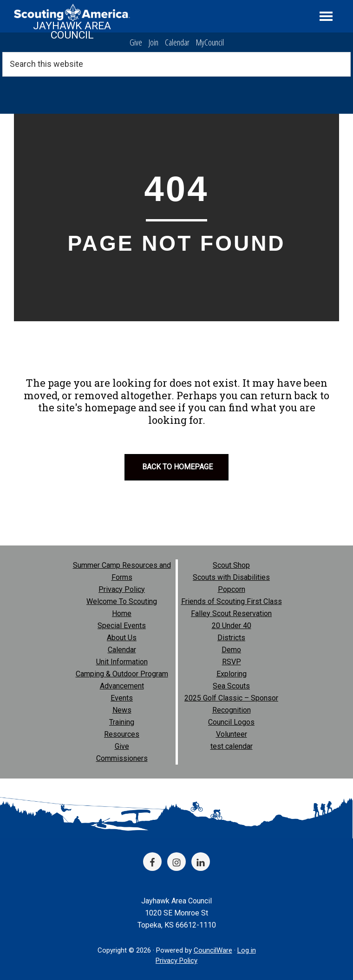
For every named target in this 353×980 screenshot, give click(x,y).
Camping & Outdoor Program (122, 674)
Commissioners (122, 758)
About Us (122, 638)
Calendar (177, 42)
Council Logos (231, 722)
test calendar (232, 746)
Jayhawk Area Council (72, 30)
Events (122, 698)
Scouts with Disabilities (231, 577)
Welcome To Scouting (122, 601)
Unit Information (122, 662)
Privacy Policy (122, 589)
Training (122, 722)
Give (136, 42)
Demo (231, 650)
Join (154, 42)
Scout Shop (231, 565)
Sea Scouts (231, 686)
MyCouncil (210, 42)
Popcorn (232, 589)
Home (122, 613)
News (122, 710)
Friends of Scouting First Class (232, 601)
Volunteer (232, 734)
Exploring (232, 674)
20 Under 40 (232, 626)
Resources (122, 734)
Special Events (122, 626)
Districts (231, 638)
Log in (247, 950)
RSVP (232, 662)
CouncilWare (213, 950)
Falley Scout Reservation (231, 613)
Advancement (122, 686)
